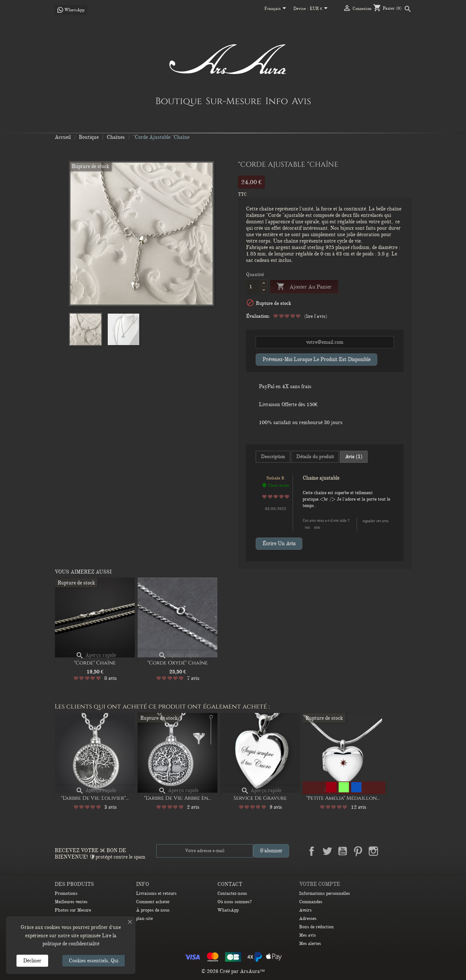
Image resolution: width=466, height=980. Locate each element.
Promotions (66, 893)
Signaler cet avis (375, 521)
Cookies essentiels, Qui (94, 961)
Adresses (308, 918)
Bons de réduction (316, 927)
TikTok (404, 851)
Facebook (312, 851)
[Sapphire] (356, 787)
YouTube (343, 851)
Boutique (179, 101)
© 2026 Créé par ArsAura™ (233, 971)
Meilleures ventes (71, 902)
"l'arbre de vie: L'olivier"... (95, 798)
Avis (301, 101)
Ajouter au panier (304, 287)
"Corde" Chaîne (95, 663)
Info (277, 101)
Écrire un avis (279, 544)
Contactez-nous (232, 893)
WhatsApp (228, 910)
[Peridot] (344, 787)
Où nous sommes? (235, 902)
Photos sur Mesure (73, 910)
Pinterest (358, 851)
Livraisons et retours (156, 893)
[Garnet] (331, 787)
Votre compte (320, 884)
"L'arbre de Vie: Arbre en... (178, 798)
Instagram (373, 851)
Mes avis (307, 935)
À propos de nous (153, 910)
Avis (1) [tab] (354, 457)
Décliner (32, 961)
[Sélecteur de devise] (320, 9)
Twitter (327, 851)
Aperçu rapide (96, 655)
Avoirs (305, 910)
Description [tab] (273, 457)
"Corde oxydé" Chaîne (178, 663)
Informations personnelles (324, 893)
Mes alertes (310, 944)
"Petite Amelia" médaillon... (343, 798)
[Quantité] (253, 287)
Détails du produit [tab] (315, 457)
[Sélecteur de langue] (276, 9)
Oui (307, 527)
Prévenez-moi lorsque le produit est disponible (316, 360)
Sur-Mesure (234, 101)
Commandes (311, 902)
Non (317, 527)
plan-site (144, 918)
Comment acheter (153, 902)
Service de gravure (260, 798)
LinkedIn (389, 851)
